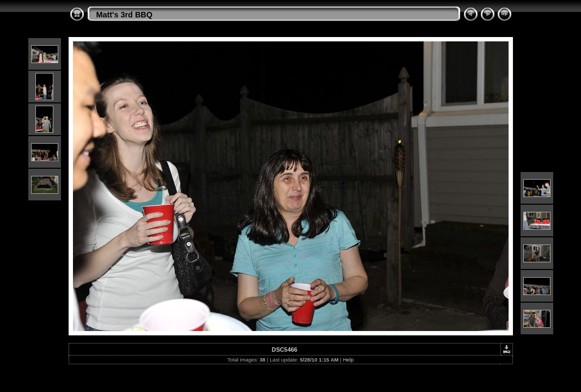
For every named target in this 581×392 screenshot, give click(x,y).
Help (348, 360)
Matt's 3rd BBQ (124, 15)
